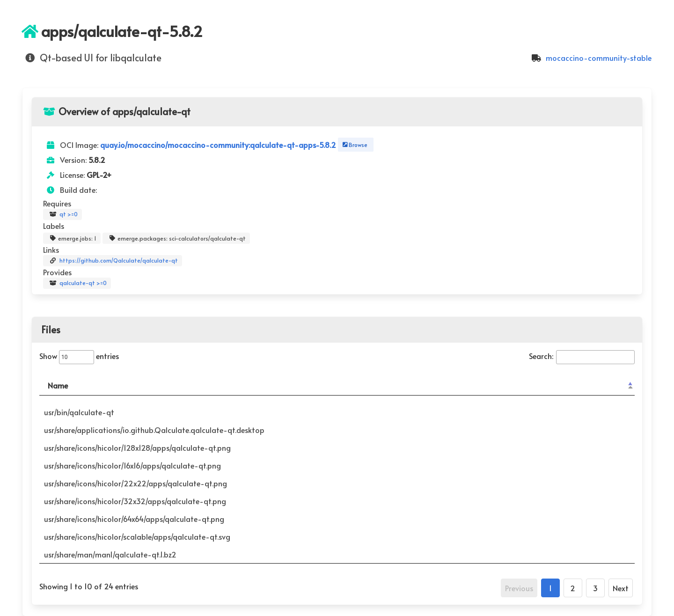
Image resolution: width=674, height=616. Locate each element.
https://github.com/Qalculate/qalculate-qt (113, 261)
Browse (354, 145)
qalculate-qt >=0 (77, 283)
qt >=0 (62, 214)
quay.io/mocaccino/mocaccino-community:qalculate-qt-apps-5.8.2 (219, 145)
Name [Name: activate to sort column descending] (58, 385)
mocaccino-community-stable (590, 58)
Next (621, 588)
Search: (582, 356)
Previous (519, 588)
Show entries (79, 356)
